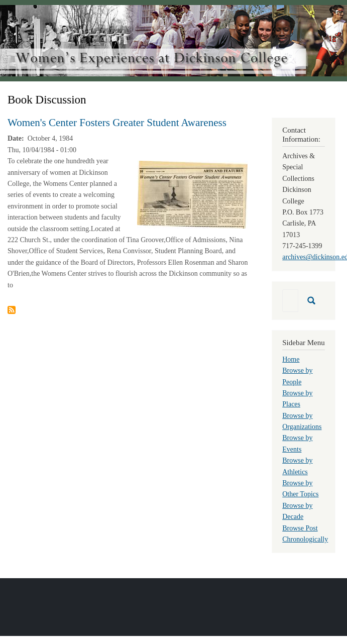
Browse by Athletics (297, 466)
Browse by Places (297, 399)
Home (291, 359)
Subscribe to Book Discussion (12, 310)
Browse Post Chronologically (305, 534)
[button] (192, 194)
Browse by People (297, 376)
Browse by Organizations (302, 421)
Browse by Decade (297, 511)
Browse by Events (297, 443)
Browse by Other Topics (300, 489)
